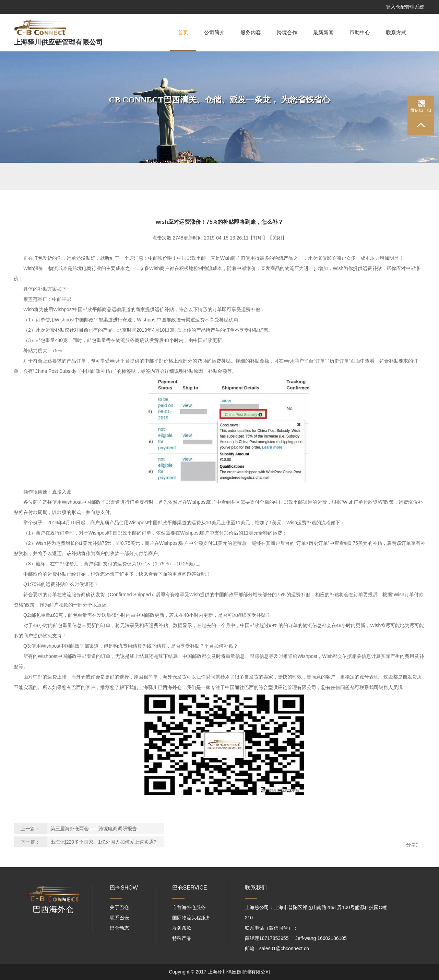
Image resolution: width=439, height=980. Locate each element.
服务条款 (182, 928)
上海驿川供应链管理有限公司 (58, 42)
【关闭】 (277, 238)
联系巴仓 (119, 918)
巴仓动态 (119, 928)
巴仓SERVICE (190, 888)
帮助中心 (360, 33)
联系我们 (256, 888)
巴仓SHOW (124, 888)
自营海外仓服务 (189, 907)
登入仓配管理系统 (405, 7)
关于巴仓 (119, 907)
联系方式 (396, 33)
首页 (183, 41)
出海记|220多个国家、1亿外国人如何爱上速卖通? (103, 842)
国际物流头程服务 (191, 918)
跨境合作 (287, 33)
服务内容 (251, 33)
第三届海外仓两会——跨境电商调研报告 (94, 829)
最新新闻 (323, 33)
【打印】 (258, 238)
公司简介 (214, 33)
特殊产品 (182, 938)
